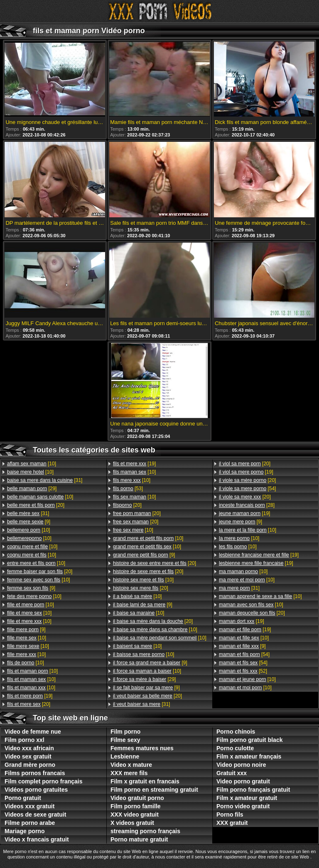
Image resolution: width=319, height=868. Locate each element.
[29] (32, 489)
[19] (30, 696)
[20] (36, 505)
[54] (247, 489)
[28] (247, 505)
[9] (29, 522)
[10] (32, 464)
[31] (45, 480)
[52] (243, 671)
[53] (128, 489)
